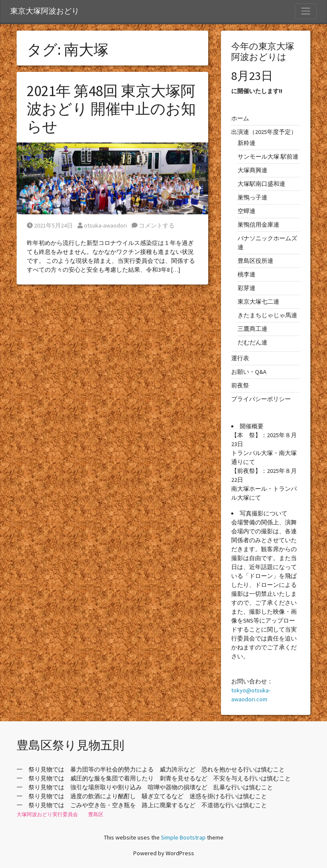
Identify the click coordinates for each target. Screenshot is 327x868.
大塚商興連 (252, 170)
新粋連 (247, 143)
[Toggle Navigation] (306, 11)
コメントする (153, 225)
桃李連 (247, 274)
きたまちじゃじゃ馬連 (267, 315)
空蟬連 (247, 211)
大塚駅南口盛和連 (261, 184)
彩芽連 (247, 288)
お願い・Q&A (249, 372)
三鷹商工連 (252, 329)
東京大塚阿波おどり (45, 11)
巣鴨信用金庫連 (258, 225)
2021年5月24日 (50, 225)
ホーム (240, 118)
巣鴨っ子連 (252, 197)
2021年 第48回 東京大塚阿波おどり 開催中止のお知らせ (111, 109)
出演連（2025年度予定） (264, 132)
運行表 (240, 358)
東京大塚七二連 (258, 302)
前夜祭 (240, 385)
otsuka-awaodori (102, 225)
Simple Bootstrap (183, 837)
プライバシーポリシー (261, 399)
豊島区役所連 (255, 261)
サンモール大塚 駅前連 (268, 157)
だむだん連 (252, 342)
